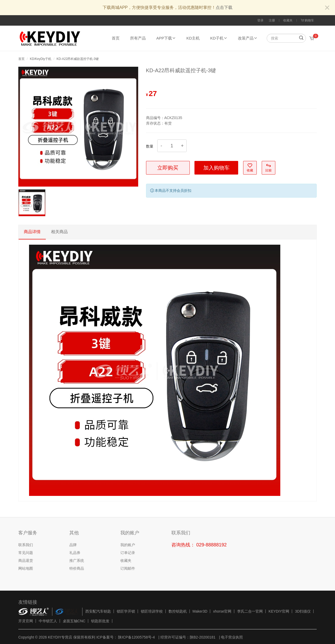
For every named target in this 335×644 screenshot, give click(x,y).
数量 (150, 146)
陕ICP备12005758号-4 (136, 637)
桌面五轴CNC (74, 621)
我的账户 (128, 545)
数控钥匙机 (178, 611)
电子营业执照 (232, 637)
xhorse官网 (222, 611)
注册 (272, 20)
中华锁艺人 (48, 621)
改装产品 (248, 38)
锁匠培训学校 (152, 611)
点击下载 (224, 7)
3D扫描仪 (303, 611)
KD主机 (193, 38)
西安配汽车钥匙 (98, 611)
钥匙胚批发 (100, 621)
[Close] (327, 8)
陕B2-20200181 (203, 637)
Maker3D (200, 611)
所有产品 (138, 38)
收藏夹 (288, 20)
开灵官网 (26, 621)
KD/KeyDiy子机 (41, 59)
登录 (260, 20)
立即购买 (168, 168)
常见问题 (26, 553)
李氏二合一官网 (250, 611)
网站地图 (26, 568)
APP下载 (166, 38)
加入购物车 (216, 168)
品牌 (73, 545)
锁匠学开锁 (126, 611)
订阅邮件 (128, 568)
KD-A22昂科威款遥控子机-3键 (78, 59)
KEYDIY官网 (279, 611)
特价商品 (77, 568)
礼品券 (75, 553)
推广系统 (77, 561)
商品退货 (26, 561)
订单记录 (128, 553)
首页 (116, 38)
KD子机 (219, 38)
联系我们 (26, 545)
